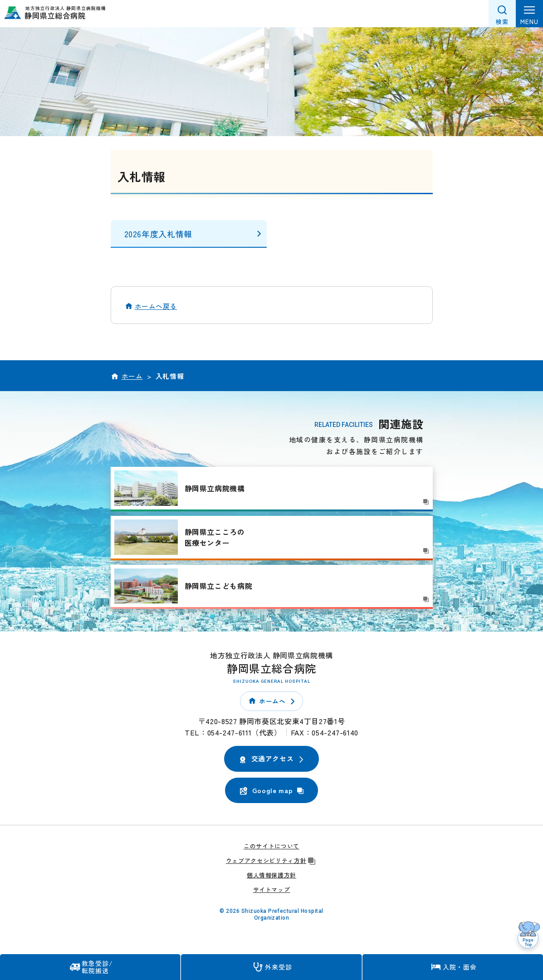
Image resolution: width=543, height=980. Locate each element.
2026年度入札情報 (158, 234)
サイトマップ (272, 889)
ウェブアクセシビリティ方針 (271, 860)
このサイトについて (271, 846)
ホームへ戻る (156, 306)
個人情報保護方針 (271, 875)
